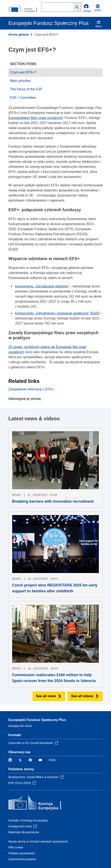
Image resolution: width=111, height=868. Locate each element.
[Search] (77, 7)
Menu (99, 24)
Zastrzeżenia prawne (22, 859)
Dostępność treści (20, 726)
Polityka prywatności (22, 853)
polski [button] (98, 8)
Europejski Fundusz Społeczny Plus (37, 720)
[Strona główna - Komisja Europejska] (25, 8)
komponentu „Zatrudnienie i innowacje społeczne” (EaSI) (57, 313)
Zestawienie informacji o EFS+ (31, 389)
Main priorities (21, 81)
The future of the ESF (26, 89)
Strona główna (18, 35)
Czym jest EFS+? (23, 72)
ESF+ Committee (23, 98)
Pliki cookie (16, 847)
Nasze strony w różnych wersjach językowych (38, 841)
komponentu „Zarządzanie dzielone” (42, 286)
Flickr (52, 760)
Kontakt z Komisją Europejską (28, 820)
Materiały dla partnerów (24, 832)
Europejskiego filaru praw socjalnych (36, 118)
